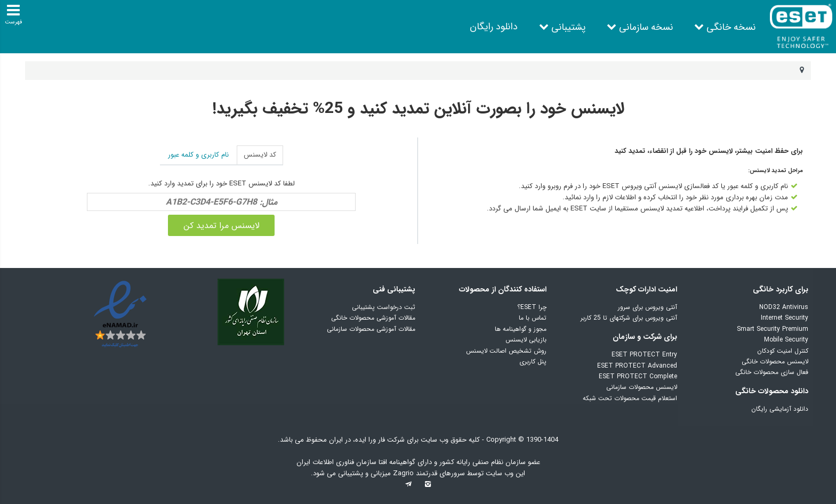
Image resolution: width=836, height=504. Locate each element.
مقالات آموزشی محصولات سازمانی (371, 329)
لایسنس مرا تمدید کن (222, 226)
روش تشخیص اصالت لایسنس (506, 351)
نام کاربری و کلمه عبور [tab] (198, 155)
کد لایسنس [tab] (260, 155)
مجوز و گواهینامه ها (521, 329)
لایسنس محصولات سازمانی (642, 387)
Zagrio (404, 473)
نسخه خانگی (731, 27)
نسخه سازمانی (646, 27)
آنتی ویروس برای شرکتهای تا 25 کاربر (629, 318)
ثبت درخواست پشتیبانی (384, 307)
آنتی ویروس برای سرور (648, 307)
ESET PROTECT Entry (644, 355)
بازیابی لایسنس (526, 340)
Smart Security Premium (773, 329)
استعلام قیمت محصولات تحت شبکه (630, 398)
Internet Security (785, 318)
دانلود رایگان (494, 27)
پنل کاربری (533, 361)
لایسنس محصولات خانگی (775, 361)
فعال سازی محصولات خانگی (772, 372)
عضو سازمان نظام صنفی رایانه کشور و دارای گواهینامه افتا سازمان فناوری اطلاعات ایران (418, 462)
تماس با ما (533, 318)
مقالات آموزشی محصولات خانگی (373, 318)
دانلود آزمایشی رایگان (780, 409)
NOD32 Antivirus (784, 307)
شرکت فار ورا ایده (380, 440)
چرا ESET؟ (532, 307)
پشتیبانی (568, 27)
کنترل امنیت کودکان (783, 351)
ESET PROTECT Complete (638, 376)
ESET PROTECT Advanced (637, 366)
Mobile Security (786, 340)
